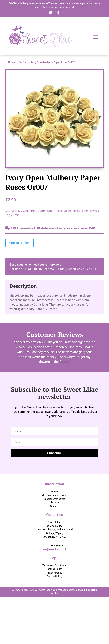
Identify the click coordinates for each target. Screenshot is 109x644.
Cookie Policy (54, 576)
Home (54, 491)
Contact (54, 506)
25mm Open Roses (50, 211)
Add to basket (19, 243)
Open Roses (72, 211)
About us (54, 502)
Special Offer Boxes (54, 499)
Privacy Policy (54, 573)
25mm (15, 215)
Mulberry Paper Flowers (54, 495)
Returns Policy (54, 569)
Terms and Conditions (54, 565)
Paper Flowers (90, 211)
